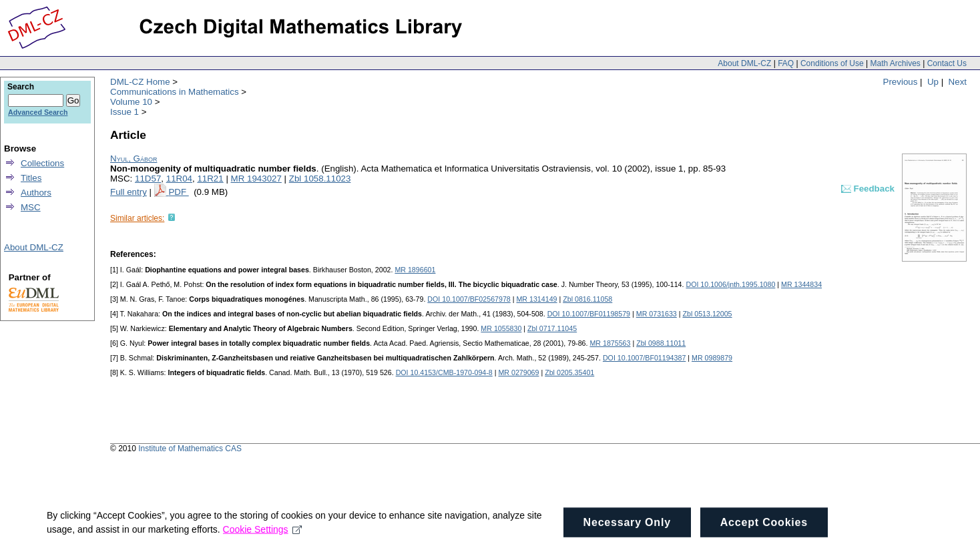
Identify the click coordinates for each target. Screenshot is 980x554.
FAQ (786, 63)
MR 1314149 (536, 299)
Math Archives (895, 63)
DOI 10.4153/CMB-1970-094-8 (444, 372)
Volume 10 (131, 102)
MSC (31, 207)
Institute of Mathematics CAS (190, 449)
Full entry (129, 192)
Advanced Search (38, 112)
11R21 (210, 179)
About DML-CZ (744, 63)
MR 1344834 (801, 284)
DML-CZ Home (140, 82)
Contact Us (947, 63)
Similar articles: (137, 218)
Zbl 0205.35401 (569, 372)
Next (958, 82)
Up (933, 82)
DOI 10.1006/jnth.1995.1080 (730, 284)
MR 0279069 (518, 372)
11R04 (179, 179)
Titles (31, 178)
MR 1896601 (415, 270)
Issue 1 (125, 112)
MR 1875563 (610, 343)
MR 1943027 (256, 179)
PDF (178, 192)
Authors (36, 193)
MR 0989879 (712, 358)
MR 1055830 (501, 328)
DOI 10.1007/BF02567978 (469, 299)
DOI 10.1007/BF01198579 (589, 314)
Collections (42, 163)
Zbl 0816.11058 (587, 299)
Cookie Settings (263, 534)
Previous (901, 82)
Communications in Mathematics (175, 92)
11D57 (148, 179)
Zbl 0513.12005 (707, 314)
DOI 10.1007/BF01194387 (644, 358)
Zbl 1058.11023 (320, 179)
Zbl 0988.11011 (661, 343)
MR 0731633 (657, 314)
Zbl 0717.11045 (552, 328)
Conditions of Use (832, 63)
